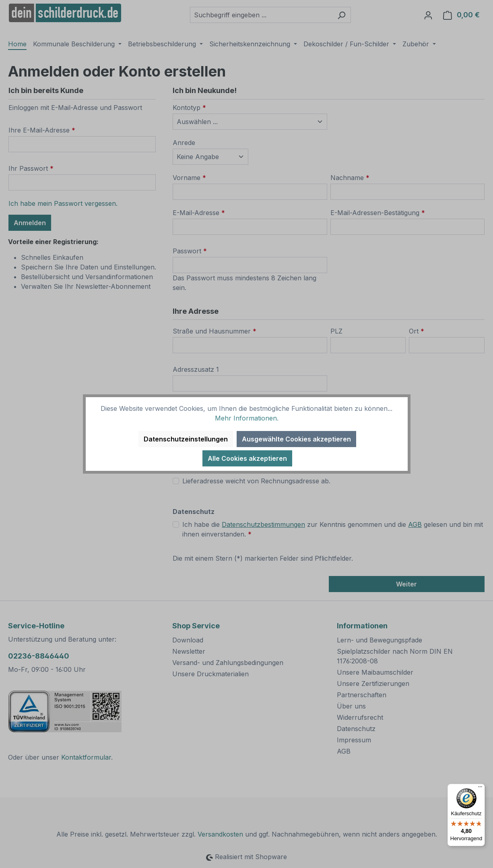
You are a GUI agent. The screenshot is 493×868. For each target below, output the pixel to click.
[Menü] (480, 789)
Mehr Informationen (246, 418)
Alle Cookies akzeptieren (247, 458)
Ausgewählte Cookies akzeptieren (296, 439)
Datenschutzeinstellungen (186, 439)
